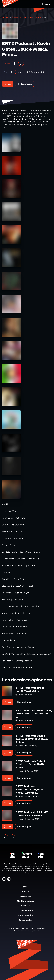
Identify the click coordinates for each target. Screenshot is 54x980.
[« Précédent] (5, 837)
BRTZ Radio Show (33, 17)
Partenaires (27, 896)
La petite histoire (27, 911)
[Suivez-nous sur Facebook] (4, 879)
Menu (46, 4)
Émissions (17, 17)
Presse (27, 892)
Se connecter (27, 920)
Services (27, 906)
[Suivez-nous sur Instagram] (9, 879)
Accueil (6, 17)
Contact (27, 887)
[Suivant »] (12, 837)
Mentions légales (27, 901)
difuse (37, 931)
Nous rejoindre (27, 915)
